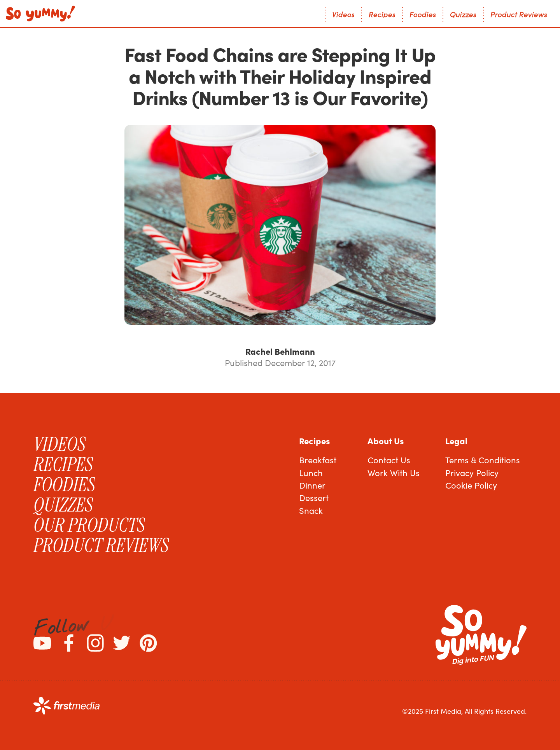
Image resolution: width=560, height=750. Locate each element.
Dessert (314, 498)
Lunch (311, 473)
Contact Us (389, 460)
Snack (311, 510)
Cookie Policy (471, 485)
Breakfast (318, 460)
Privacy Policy (472, 473)
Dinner (312, 485)
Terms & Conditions (483, 460)
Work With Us (394, 473)
